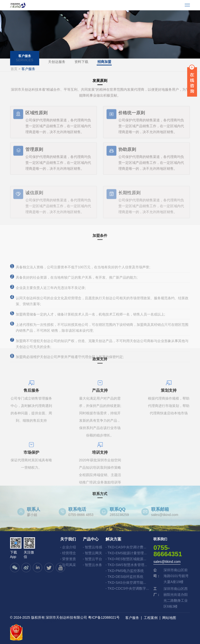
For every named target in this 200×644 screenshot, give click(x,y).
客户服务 (132, 618)
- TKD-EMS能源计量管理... (126, 553)
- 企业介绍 (68, 547)
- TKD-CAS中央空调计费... (126, 547)
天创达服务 (57, 62)
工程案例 (151, 618)
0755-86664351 (168, 551)
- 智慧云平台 (93, 559)
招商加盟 (105, 62)
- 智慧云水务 (93, 565)
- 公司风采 (68, 565)
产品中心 (91, 539)
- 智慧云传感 (93, 547)
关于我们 (68, 539)
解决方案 (113, 539)
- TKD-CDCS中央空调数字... (127, 588)
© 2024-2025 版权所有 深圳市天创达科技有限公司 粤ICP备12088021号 (65, 617)
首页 (14, 69)
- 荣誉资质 (68, 559)
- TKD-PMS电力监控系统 (125, 571)
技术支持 (50, 622)
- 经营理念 (68, 553)
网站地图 (169, 618)
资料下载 (82, 62)
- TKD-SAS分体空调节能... (126, 583)
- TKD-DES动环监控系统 (125, 577)
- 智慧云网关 (93, 553)
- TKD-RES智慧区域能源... (126, 559)
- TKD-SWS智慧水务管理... (126, 565)
